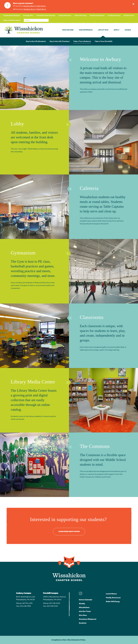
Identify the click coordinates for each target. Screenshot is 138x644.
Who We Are (68, 30)
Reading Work (29, 6)
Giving (128, 30)
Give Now (83, 615)
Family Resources (114, 16)
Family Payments (65, 16)
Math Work (41, 6)
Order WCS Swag (80, 16)
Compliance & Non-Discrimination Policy (69, 640)
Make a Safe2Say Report (12, 20)
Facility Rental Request (12, 16)
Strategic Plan (28, 16)
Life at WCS (103, 30)
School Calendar (86, 600)
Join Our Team (129, 16)
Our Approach (86, 30)
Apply (117, 30)
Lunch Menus (111, 594)
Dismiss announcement (134, 4)
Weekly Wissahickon (97, 16)
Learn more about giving (69, 532)
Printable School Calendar (46, 16)
